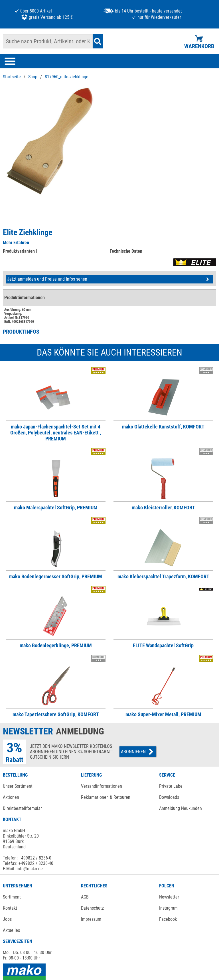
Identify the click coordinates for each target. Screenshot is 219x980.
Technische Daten (126, 251)
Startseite (12, 77)
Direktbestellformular (22, 808)
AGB (85, 897)
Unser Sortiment (18, 786)
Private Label (171, 786)
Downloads (169, 797)
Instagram (168, 908)
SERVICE (167, 775)
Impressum (91, 919)
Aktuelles (11, 930)
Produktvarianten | (20, 251)
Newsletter (169, 897)
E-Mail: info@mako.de (23, 869)
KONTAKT (12, 819)
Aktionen (11, 797)
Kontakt (10, 908)
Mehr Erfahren (16, 243)
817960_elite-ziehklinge (67, 77)
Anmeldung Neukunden (181, 808)
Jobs (7, 919)
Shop (33, 77)
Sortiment (12, 897)
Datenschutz (92, 908)
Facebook (168, 919)
